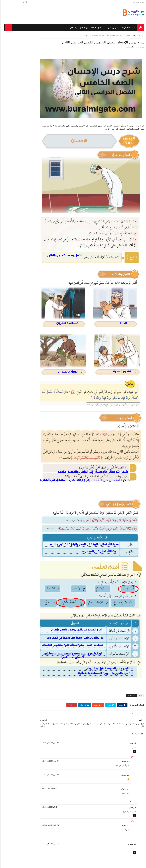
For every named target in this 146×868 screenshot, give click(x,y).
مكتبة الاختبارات (128, 28)
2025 (39, 290)
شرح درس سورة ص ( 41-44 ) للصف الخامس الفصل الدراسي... (24, 427)
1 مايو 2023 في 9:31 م (58, 753)
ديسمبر (36, 303)
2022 (39, 300)
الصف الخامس (130, 36)
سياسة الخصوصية (137, 2)
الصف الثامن (39, 258)
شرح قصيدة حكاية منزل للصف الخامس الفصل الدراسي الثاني (23, 340)
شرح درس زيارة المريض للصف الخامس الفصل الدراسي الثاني (23, 439)
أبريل (37, 330)
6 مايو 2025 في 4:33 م (58, 735)
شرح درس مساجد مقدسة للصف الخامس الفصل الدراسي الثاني (23, 410)
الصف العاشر (38, 275)
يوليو (37, 320)
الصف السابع (38, 267)
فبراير (37, 448)
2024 (39, 293)
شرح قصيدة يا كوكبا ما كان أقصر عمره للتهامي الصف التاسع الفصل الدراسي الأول (18, 215)
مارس (37, 444)
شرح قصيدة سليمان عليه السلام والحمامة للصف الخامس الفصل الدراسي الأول (19, 238)
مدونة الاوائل (109, 865)
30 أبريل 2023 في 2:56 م (59, 707)
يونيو (37, 323)
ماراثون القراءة (111, 28)
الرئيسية (140, 36)
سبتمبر (36, 313)
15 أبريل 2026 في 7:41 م (59, 790)
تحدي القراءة (96, 28)
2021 (39, 452)
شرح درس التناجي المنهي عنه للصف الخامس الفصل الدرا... (25, 369)
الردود (131, 703)
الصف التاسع (38, 254)
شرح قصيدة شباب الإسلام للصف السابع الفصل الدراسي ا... (24, 421)
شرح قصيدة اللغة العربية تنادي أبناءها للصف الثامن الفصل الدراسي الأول (20, 169)
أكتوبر (37, 310)
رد (133, 698)
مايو (38, 327)
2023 (39, 296)
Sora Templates (132, 865)
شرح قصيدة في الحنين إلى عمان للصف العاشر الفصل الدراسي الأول (19, 192)
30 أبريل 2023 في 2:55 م (59, 689)
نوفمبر (36, 306)
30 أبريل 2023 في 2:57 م (59, 721)
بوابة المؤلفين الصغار (78, 28)
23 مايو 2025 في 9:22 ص (59, 771)
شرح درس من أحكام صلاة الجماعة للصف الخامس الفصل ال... (23, 392)
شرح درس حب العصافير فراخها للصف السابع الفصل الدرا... (24, 346)
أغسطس (36, 316)
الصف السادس (38, 271)
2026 (39, 286)
